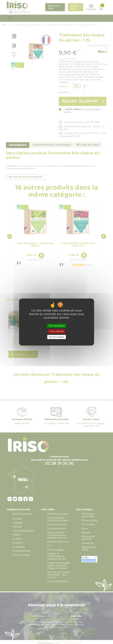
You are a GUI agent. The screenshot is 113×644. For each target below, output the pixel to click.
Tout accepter (56, 326)
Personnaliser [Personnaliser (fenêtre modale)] (56, 337)
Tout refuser (57, 331)
